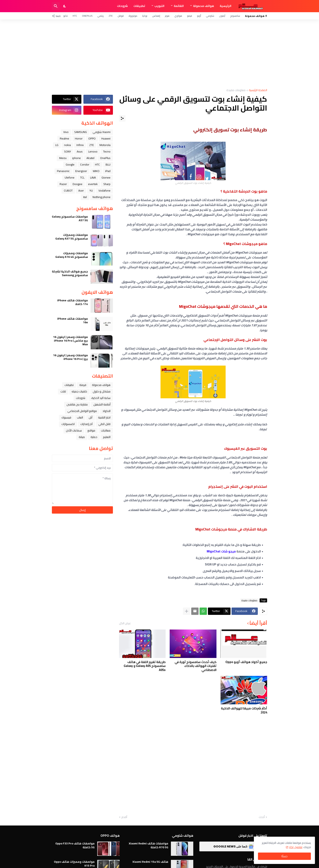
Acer (81, 191)
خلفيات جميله (79, 391)
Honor (79, 138)
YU (91, 191)
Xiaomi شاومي (102, 132)
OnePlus (87, 16)
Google (70, 164)
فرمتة (83, 385)
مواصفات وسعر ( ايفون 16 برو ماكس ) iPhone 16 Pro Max (70, 341)
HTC (75, 16)
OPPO (92, 138)
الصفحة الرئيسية (258, 90)
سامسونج (235, 16)
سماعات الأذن (74, 430)
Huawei (106, 138)
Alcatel (90, 158)
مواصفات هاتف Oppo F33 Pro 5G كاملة (75, 845)
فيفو (190, 16)
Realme (64, 138)
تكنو (66, 16)
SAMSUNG (81, 132)
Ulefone (70, 178)
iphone (76, 158)
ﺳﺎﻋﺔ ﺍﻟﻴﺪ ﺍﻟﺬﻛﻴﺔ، (101, 398)
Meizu (63, 158)
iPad (108, 171)
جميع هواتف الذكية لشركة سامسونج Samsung (70, 273)
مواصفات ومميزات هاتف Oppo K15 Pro (74, 864)
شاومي (210, 16)
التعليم (107, 437)
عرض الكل (125, 623)
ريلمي (101, 16)
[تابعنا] (57, 16)
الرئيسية (226, 6)
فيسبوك (66, 417)
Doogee (78, 184)
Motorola (105, 145)
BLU (108, 164)
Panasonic (63, 171)
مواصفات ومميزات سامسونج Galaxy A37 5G (72, 237)
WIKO (96, 171)
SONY (68, 151)
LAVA (93, 178)
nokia (67, 145)
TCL (82, 178)
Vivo (66, 132)
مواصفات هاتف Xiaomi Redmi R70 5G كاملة (149, 845)
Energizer (81, 171)
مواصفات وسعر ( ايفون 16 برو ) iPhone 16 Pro (70, 357)
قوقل (121, 16)
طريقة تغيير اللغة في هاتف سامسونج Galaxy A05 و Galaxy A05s (145, 666)
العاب (80, 417)
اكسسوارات (68, 424)
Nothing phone (102, 197)
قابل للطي (104, 424)
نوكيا (145, 16)
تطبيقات (139, 6)
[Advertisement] (159, 54)
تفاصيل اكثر (296, 847)
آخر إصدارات (86, 424)
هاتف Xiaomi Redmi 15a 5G (150, 862)
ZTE (111, 16)
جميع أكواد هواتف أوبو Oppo (246, 662)
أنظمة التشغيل (102, 404)
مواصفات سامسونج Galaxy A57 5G (70, 218)
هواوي (178, 16)
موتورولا (133, 16)
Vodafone (104, 191)
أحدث (262, 817)
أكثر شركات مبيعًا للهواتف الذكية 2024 (244, 710)
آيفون (222, 16)
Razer (63, 184)
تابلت (63, 391)
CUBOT (68, 191)
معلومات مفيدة (236, 90)
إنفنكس (156, 16)
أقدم (124, 817)
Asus (80, 151)
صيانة (82, 437)
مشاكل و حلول (102, 391)
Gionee (106, 178)
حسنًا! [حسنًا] (284, 856)
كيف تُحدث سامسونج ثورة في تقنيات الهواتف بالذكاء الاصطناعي (196, 666)
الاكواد (107, 411)
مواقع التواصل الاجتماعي (82, 411)
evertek (93, 184)
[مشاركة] (122, 118)
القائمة (179, 6)
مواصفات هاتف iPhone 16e (73, 320)
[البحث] (56, 6)
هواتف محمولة (204, 6)
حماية (94, 437)
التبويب (159, 6)
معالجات (106, 430)
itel (85, 197)
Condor (85, 164)
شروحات (122, 6)
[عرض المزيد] (187, 611)
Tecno (107, 151)
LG (57, 145)
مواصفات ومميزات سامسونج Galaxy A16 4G (72, 255)
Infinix (80, 145)
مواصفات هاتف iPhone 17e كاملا (73, 302)
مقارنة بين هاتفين (77, 404)
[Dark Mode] (65, 6)
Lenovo (93, 151)
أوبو (199, 16)
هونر (167, 16)
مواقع (91, 430)
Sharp (107, 184)
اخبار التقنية (104, 417)
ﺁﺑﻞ (91, 417)
